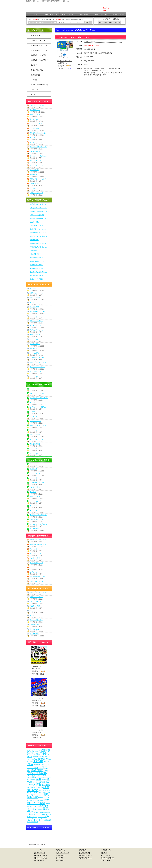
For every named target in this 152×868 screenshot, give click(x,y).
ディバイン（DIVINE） (37, 124)
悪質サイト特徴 (39, 860)
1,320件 (41, 176)
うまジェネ (33, 506)
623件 (41, 167)
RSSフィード (35, 90)
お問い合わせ (106, 860)
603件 (41, 332)
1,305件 (41, 309)
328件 (41, 195)
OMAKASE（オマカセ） (38, 105)
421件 (41, 163)
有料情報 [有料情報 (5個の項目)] (40, 809)
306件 (41, 107)
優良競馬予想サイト (85, 855)
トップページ (35, 35)
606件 (41, 451)
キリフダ (33, 138)
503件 (41, 318)
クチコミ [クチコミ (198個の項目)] (32, 809)
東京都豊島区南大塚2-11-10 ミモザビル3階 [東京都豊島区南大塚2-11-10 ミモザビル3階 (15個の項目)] (38, 813)
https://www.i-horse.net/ (91, 45)
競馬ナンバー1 (35, 184)
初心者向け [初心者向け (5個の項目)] (30, 762)
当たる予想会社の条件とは (39, 272)
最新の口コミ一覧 (40, 853)
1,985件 (41, 172)
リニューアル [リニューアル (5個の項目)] (47, 762)
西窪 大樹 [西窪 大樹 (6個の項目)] (44, 780)
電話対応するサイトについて (39, 275)
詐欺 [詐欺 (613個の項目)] (38, 779)
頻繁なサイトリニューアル (39, 208)
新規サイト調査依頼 (108, 858)
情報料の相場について (37, 261)
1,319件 (41, 391)
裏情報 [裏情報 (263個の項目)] (42, 759)
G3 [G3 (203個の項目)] (35, 754)
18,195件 (42, 190)
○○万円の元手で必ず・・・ (39, 218)
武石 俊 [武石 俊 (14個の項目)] (40, 800)
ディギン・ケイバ (36, 142)
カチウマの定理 (35, 114)
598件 (41, 140)
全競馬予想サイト (85, 853)
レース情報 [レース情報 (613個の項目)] (34, 784)
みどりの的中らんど (36, 330)
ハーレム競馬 (34, 128)
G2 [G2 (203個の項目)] (36, 759)
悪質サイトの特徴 (37, 70)
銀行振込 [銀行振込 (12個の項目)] (36, 812)
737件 (41, 116)
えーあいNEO (34, 307)
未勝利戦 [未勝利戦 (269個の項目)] (38, 761)
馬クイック (33, 348)
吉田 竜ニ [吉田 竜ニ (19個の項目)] (46, 782)
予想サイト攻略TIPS (37, 279)
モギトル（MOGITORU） (38, 147)
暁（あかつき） (35, 344)
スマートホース (35, 316)
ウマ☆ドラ (33, 449)
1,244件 (68, 68)
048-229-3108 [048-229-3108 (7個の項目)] (34, 801)
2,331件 (41, 414)
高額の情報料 (34, 240)
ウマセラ (33, 412)
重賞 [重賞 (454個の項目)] (40, 770)
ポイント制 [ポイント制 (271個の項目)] (37, 820)
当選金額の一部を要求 (37, 258)
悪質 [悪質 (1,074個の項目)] (34, 770)
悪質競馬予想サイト (85, 858)
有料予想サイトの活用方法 (40, 55)
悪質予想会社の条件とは (38, 204)
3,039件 (41, 135)
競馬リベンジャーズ (36, 193)
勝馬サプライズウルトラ (38, 179)
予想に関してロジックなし (39, 229)
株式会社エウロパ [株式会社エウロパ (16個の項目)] (33, 751)
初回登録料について (36, 251)
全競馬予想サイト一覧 (38, 40)
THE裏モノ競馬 (35, 151)
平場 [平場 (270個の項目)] (48, 759)
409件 (41, 186)
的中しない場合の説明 (37, 215)
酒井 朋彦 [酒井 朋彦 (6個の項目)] (40, 788)
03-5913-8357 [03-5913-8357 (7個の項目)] (39, 795)
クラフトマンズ (35, 119)
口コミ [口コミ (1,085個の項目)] (43, 767)
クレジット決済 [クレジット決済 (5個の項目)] (42, 817)
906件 (41, 341)
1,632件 (41, 350)
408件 (41, 508)
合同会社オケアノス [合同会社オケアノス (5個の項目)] (32, 788)
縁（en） (33, 389)
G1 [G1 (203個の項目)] (29, 770)
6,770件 (41, 346)
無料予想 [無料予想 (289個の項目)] (44, 806)
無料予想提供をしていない (39, 247)
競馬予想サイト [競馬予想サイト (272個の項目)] (39, 755)
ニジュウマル (34, 339)
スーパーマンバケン (36, 165)
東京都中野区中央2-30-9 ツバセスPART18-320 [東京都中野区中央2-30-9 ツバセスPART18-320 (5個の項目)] (39, 777)
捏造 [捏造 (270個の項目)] (36, 790)
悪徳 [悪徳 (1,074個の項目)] (46, 800)
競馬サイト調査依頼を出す (40, 85)
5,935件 (41, 126)
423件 (41, 149)
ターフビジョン (35, 110)
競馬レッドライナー (36, 321)
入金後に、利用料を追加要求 (39, 211)
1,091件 (41, 130)
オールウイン (34, 174)
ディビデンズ (34, 170)
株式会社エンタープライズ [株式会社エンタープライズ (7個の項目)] (35, 792)
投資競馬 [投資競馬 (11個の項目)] (41, 798)
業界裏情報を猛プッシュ (38, 233)
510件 (41, 323)
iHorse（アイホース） (65, 61)
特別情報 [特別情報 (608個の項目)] (45, 751)
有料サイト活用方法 (40, 855)
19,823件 (42, 112)
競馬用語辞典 (35, 75)
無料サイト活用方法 (40, 858)
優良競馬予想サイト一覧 (39, 50)
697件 (41, 153)
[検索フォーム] (71, 22)
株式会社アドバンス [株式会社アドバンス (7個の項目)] (44, 791)
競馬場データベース (38, 65)
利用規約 (34, 95)
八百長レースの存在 (36, 226)
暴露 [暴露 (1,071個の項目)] (30, 764)
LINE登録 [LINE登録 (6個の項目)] (46, 771)
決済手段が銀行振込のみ (38, 243)
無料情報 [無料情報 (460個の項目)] (33, 773)
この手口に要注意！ (36, 265)
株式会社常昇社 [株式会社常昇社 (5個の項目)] (31, 780)
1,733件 (41, 121)
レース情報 (60, 858)
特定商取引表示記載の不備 (39, 236)
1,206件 (41, 144)
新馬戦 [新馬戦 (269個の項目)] (42, 773)
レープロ (33, 188)
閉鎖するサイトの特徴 (37, 268)
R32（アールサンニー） (38, 133)
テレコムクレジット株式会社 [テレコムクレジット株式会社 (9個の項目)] (42, 775)
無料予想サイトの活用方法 (40, 60)
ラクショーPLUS (35, 161)
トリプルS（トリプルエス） (39, 156)
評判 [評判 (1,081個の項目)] (30, 753)
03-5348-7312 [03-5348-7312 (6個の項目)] (34, 817)
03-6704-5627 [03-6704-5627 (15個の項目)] (37, 782)
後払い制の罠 (34, 254)
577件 (41, 158)
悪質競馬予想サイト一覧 (39, 45)
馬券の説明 (35, 80)
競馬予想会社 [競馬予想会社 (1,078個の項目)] (36, 803)
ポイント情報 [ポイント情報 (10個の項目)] (46, 785)
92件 (40, 181)
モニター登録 (34, 222)
